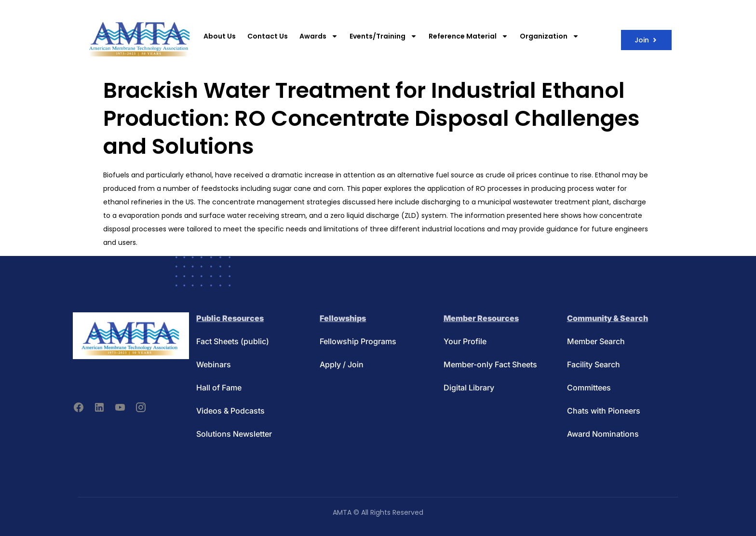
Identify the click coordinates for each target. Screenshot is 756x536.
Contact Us (268, 36)
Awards (319, 36)
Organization (549, 36)
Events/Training (383, 36)
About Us (220, 36)
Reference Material (468, 36)
